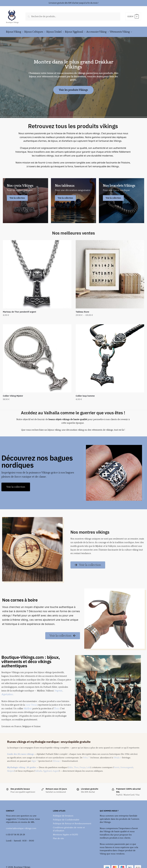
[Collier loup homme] (110, 365)
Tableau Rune (82, 319)
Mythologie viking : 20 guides (22, 774)
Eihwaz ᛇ (57, 768)
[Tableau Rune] (110, 281)
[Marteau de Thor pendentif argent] (37, 281)
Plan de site (58, 845)
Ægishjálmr (7, 701)
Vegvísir (58, 697)
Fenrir (116, 774)
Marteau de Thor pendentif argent (19, 319)
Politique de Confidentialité (66, 827)
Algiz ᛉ (35, 768)
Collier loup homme (85, 403)
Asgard (56, 778)
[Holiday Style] (74, 208)
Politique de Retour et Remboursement (72, 830)
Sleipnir (11, 778)
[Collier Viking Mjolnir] (37, 365)
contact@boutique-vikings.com (21, 835)
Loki (88, 774)
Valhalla (38, 778)
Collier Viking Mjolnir (13, 403)
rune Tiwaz (31, 712)
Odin (71, 774)
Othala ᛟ (117, 764)
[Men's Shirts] (25, 208)
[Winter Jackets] (122, 208)
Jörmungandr (127, 774)
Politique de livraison (63, 823)
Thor (56, 715)
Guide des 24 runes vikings (20, 761)
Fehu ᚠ (86, 764)
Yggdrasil (47, 778)
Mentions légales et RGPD (65, 841)
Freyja (82, 774)
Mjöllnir (28, 715)
